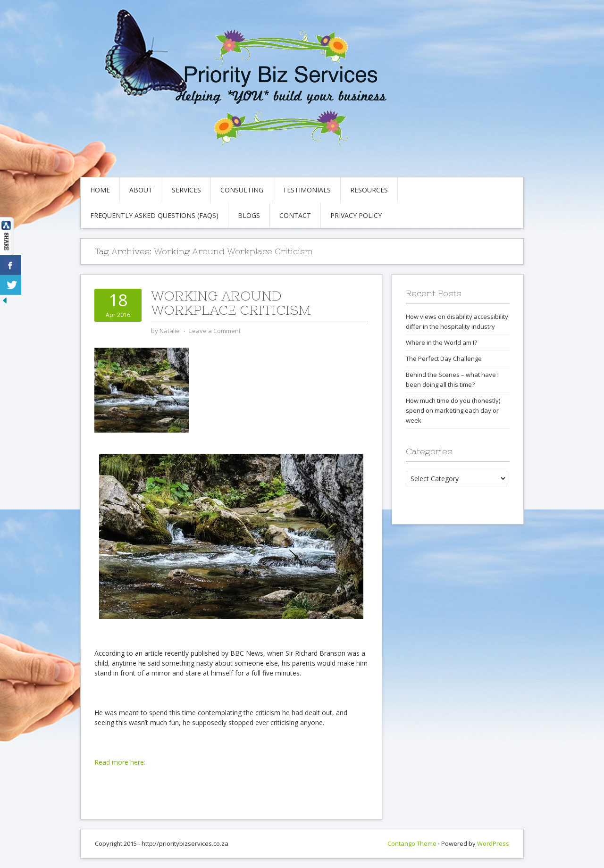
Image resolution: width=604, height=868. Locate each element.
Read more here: (120, 762)
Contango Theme (412, 843)
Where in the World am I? (441, 342)
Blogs (249, 215)
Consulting (242, 190)
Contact (295, 215)
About (141, 190)
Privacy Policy (356, 215)
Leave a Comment (215, 331)
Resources (369, 190)
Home (100, 190)
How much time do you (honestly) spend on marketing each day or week (453, 410)
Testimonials (307, 190)
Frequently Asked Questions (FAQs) (154, 215)
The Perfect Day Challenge (444, 359)
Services (186, 190)
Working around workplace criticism (231, 303)
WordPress (493, 843)
